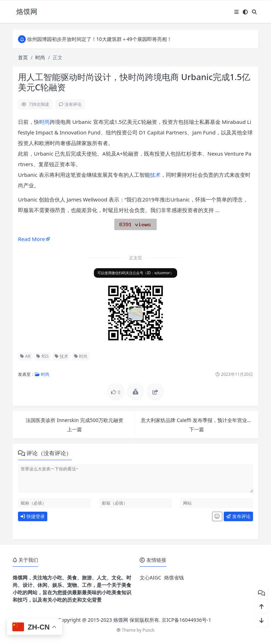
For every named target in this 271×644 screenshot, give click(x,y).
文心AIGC (150, 577)
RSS (43, 356)
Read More (31, 239)
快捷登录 (32, 516)
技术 (155, 175)
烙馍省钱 (174, 577)
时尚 (40, 57)
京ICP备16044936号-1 (186, 620)
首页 (23, 57)
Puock (149, 630)
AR (25, 356)
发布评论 (238, 516)
